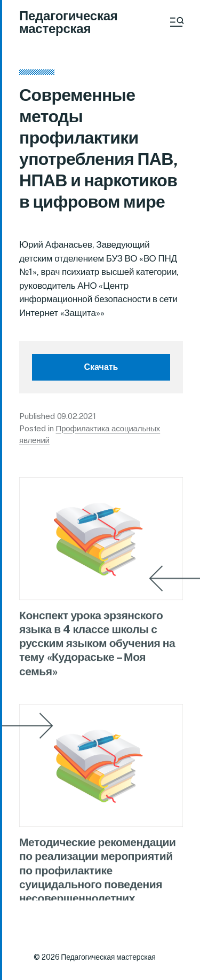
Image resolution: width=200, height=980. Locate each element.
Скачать (101, 367)
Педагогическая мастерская (69, 22)
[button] (176, 22)
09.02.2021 (77, 416)
